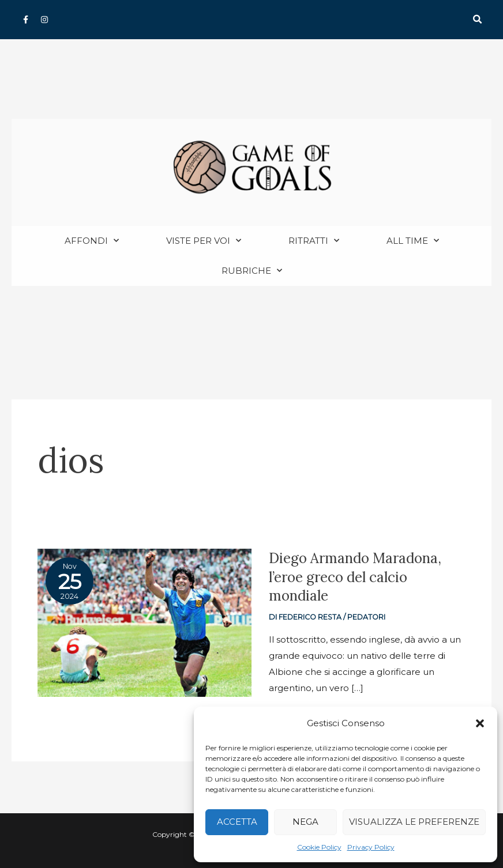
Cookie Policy (319, 847)
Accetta (237, 822)
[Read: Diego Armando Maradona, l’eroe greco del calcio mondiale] (144, 622)
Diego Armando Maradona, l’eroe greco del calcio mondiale (359, 577)
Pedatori (368, 618)
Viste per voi (204, 241)
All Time (413, 241)
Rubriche (252, 271)
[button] (480, 723)
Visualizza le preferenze (414, 822)
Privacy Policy (371, 847)
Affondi (92, 241)
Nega (305, 822)
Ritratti (314, 241)
